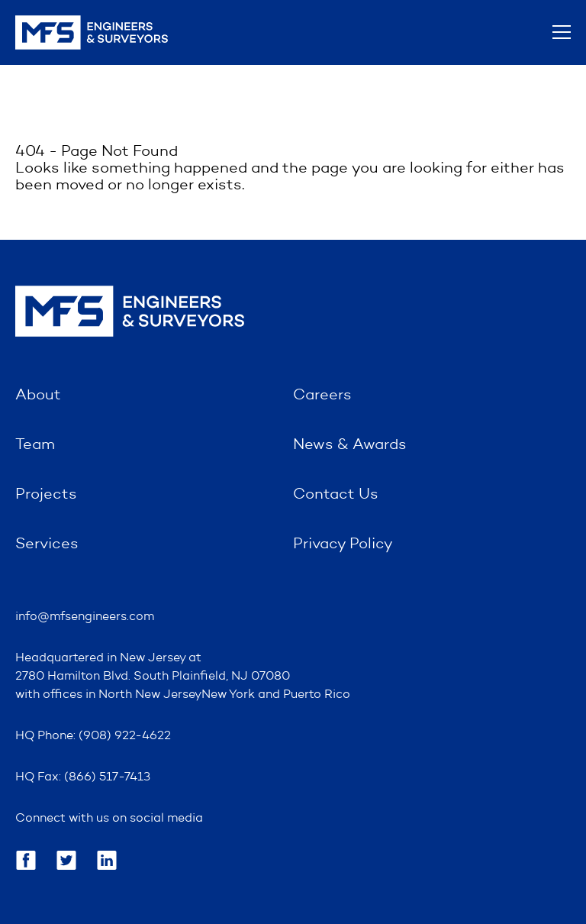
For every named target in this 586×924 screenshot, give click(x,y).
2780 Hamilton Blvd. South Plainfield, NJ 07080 (153, 677)
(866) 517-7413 (107, 777)
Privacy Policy (343, 544)
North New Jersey (150, 695)
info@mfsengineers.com (85, 617)
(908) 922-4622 (125, 736)
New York (228, 695)
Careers (322, 396)
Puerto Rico (317, 695)
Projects (46, 495)
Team (35, 445)
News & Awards (350, 445)
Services (47, 544)
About (38, 396)
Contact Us (336, 495)
